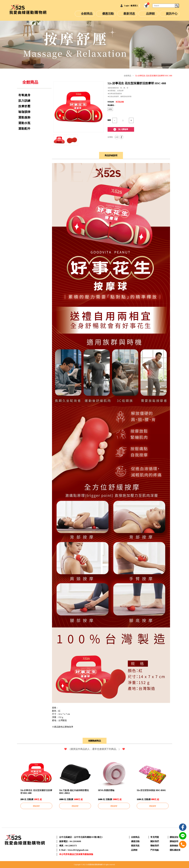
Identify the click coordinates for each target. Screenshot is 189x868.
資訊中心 (172, 14)
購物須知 (174, 837)
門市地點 (155, 850)
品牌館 (150, 14)
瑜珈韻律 (24, 112)
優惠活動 (108, 14)
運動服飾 (24, 117)
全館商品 (87, 14)
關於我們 (155, 841)
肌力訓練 (24, 101)
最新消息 (129, 14)
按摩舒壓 (24, 106)
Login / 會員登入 (129, 6)
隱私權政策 (175, 850)
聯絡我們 (155, 846)
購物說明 (174, 841)
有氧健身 (24, 95)
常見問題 (155, 837)
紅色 (110, 109)
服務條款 (174, 846)
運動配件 (24, 129)
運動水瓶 (24, 123)
